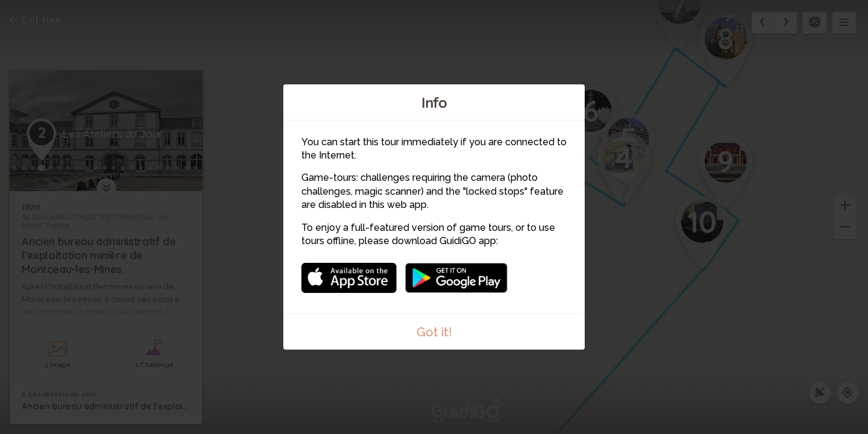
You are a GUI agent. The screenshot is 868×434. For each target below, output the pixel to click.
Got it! (434, 332)
